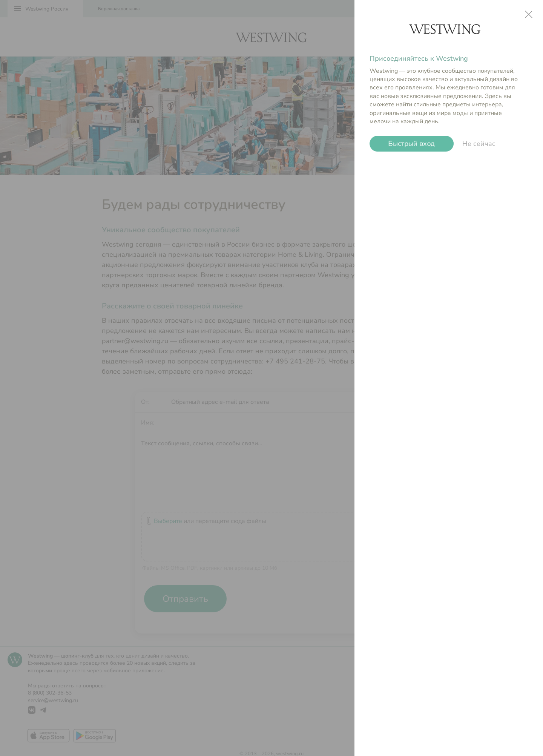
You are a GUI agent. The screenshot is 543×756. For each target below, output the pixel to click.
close (529, 14)
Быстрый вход (412, 144)
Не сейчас (479, 144)
